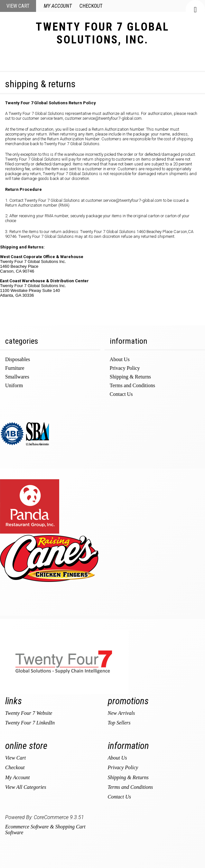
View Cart (18, 6)
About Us (120, 359)
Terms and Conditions (132, 385)
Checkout (91, 6)
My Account (58, 6)
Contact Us (121, 394)
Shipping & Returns (130, 377)
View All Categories (26, 787)
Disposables (18, 359)
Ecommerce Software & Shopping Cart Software (45, 830)
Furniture (15, 368)
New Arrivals (121, 713)
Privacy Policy (125, 368)
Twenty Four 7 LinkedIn (30, 723)
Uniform (14, 385)
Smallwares (17, 377)
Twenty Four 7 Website (29, 713)
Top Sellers (119, 723)
